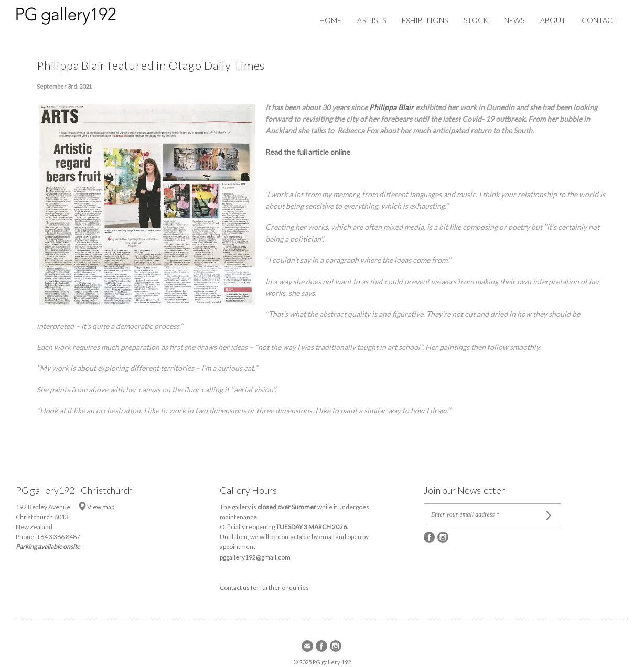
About (553, 20)
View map (101, 507)
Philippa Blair (392, 107)
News (514, 20)
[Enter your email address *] (485, 515)
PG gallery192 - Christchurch (74, 490)
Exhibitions (425, 20)
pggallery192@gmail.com (255, 557)
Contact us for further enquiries (264, 588)
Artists (372, 20)
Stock (476, 20)
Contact (599, 20)
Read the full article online (308, 152)
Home (330, 20)
